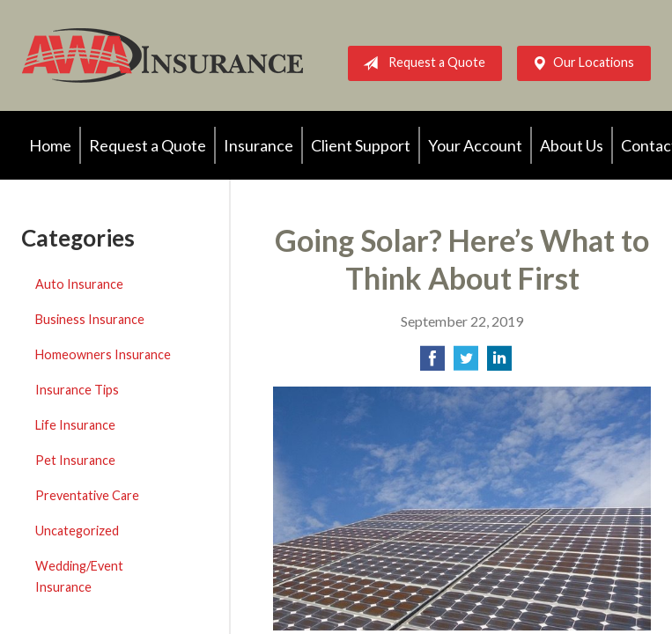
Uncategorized (77, 531)
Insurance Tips (77, 390)
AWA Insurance (162, 55)
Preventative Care (87, 495)
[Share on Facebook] (432, 363)
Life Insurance (75, 425)
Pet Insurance (75, 460)
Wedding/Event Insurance (79, 576)
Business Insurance (90, 319)
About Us (572, 145)
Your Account (475, 145)
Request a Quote (421, 63)
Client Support (361, 145)
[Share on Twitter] (466, 363)
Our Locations (580, 63)
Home (50, 145)
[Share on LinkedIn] (499, 363)
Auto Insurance (79, 284)
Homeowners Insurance (103, 354)
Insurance (258, 145)
